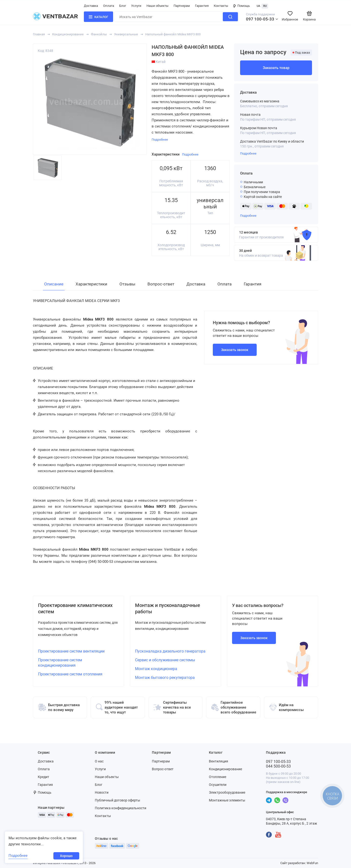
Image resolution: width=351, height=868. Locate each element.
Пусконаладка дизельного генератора (170, 651)
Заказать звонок (235, 350)
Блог (123, 6)
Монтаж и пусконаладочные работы (168, 608)
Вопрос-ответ (163, 769)
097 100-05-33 (260, 19)
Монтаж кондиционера (156, 669)
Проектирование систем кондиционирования (60, 663)
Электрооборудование (227, 792)
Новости (102, 792)
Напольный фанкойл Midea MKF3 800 (173, 34)
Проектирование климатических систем (75, 608)
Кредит (44, 777)
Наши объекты (157, 6)
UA (258, 6)
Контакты (221, 6)
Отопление (218, 777)
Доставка (91, 6)
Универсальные (126, 34)
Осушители (218, 785)
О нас (99, 761)
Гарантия (202, 6)
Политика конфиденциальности (121, 808)
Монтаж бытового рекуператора (165, 678)
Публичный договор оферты (117, 800)
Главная (39, 34)
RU (265, 6)
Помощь (242, 6)
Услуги (136, 6)
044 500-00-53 (278, 766)
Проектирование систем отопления (70, 674)
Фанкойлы (99, 34)
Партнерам (182, 6)
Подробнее (248, 153)
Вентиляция (219, 761)
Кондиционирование (68, 34)
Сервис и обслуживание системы (165, 660)
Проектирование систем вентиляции (71, 651)
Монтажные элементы (227, 800)
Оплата (109, 6)
